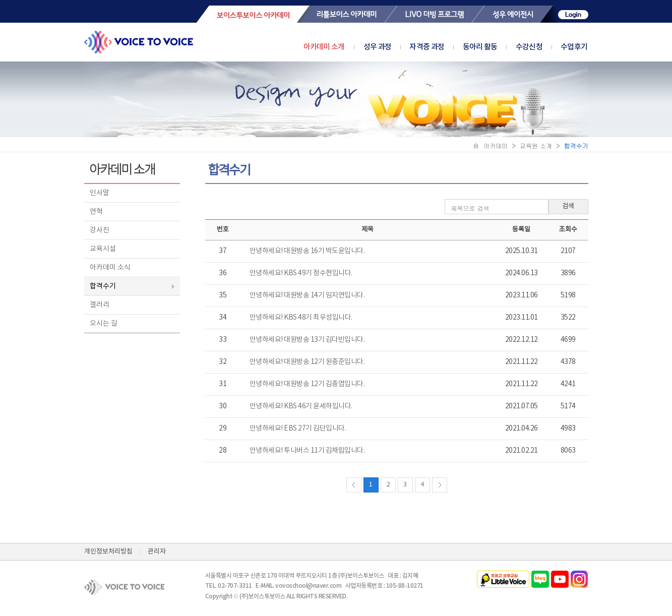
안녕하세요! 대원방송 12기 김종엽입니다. (307, 384)
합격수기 (103, 286)
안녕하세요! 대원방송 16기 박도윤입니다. (307, 251)
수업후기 (574, 47)
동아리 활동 (489, 47)
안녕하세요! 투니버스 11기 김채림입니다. (307, 451)
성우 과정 (387, 47)
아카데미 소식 (110, 268)
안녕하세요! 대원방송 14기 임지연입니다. (307, 295)
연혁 (96, 212)
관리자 (157, 551)
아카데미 (496, 145)
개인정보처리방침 (108, 551)
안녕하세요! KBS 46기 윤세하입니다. (301, 406)
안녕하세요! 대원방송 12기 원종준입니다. (307, 362)
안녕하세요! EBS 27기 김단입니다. (298, 428)
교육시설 (103, 249)
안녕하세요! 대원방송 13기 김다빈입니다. (307, 340)
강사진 (100, 230)
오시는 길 (104, 324)
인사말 (100, 193)
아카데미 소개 (324, 47)
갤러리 (100, 305)
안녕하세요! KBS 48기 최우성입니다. (301, 318)
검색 (568, 206)
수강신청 (538, 47)
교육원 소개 (536, 145)
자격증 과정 (436, 47)
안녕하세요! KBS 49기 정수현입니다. (301, 273)
